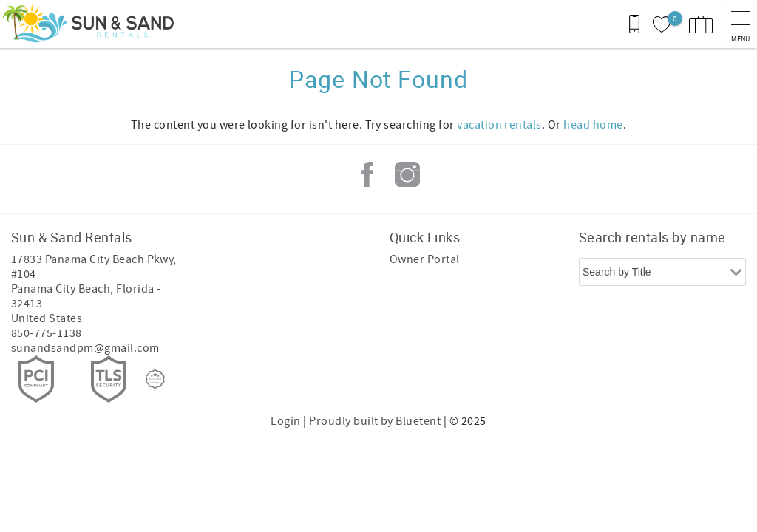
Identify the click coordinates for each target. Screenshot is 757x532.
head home (593, 125)
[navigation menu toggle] (740, 24)
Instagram (407, 174)
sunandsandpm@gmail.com (85, 348)
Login (285, 421)
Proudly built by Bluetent (375, 421)
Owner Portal (425, 259)
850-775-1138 (47, 333)
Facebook (367, 174)
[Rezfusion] (155, 379)
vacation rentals (499, 125)
